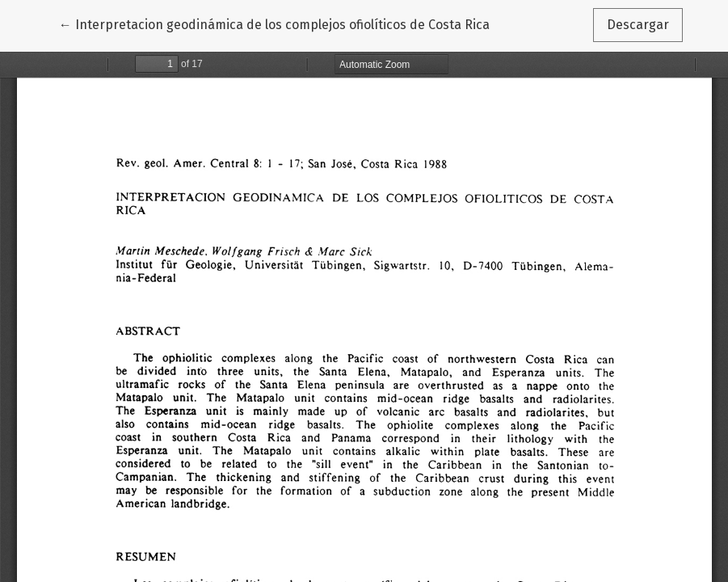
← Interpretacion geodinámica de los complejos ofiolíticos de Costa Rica (274, 23)
